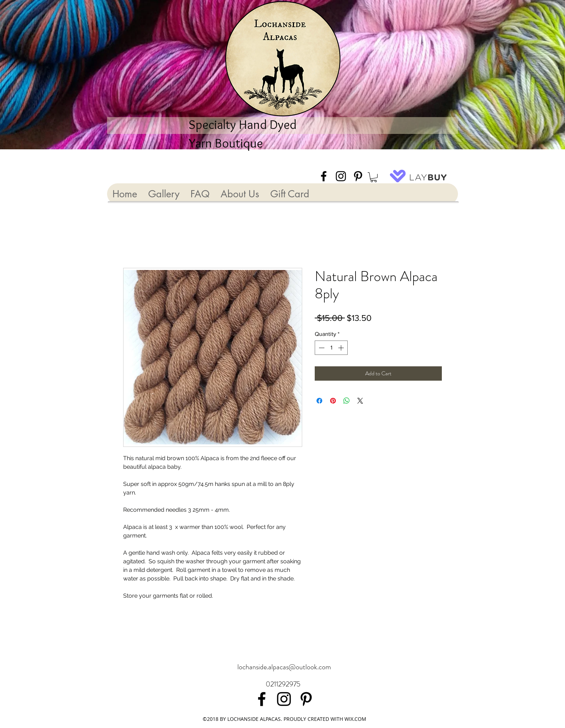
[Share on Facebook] (319, 401)
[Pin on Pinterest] (333, 401)
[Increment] (342, 348)
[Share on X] (360, 401)
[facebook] (324, 176)
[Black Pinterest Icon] (358, 176)
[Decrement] (321, 348)
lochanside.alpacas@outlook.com (284, 667)
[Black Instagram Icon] (341, 176)
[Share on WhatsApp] (347, 401)
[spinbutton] (331, 348)
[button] (374, 177)
